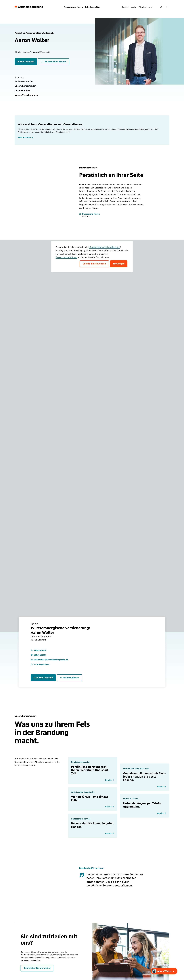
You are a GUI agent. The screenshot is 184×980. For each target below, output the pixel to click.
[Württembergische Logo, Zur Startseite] (29, 7)
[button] (24, 81)
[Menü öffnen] (168, 7)
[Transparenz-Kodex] (89, 215)
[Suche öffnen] (161, 7)
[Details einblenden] (110, 780)
